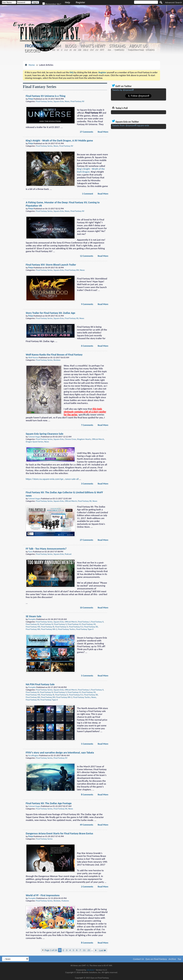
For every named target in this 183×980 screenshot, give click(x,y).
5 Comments (87, 676)
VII (47, 50)
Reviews (57, 360)
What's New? (93, 46)
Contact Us (139, 959)
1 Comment (88, 194)
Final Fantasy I (84, 622)
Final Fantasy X (62, 627)
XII (74, 50)
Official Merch (98, 439)
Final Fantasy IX (48, 627)
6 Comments (87, 346)
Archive (172, 959)
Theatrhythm (136, 50)
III (31, 50)
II (28, 50)
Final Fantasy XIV (72, 270)
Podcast (68, 554)
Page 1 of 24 (51, 950)
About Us (138, 46)
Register (81, 2)
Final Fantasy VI (74, 624)
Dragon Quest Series (34, 442)
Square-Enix (59, 101)
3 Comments (87, 484)
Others (150, 50)
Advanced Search (173, 2)
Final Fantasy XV (77, 101)
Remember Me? (52, 4)
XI (70, 50)
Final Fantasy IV (46, 624)
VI (42, 50)
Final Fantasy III (32, 624)
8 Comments (87, 795)
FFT (102, 50)
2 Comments (87, 887)
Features (65, 901)
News (67, 101)
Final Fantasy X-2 (76, 627)
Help (68, 2)
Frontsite (34, 46)
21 (89, 950)
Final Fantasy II (97, 622)
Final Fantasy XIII (33, 629)
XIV (91, 50)
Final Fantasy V (60, 624)
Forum (54, 46)
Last (103, 950)
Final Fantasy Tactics (67, 629)
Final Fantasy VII (89, 624)
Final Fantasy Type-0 (85, 629)
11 (84, 950)
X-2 (66, 50)
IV (35, 50)
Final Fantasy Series (44, 101)
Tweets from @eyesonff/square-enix (131, 125)
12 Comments (87, 256)
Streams (117, 46)
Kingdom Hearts (84, 439)
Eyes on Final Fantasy (156, 959)
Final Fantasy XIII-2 (49, 629)
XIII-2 (85, 50)
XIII (79, 50)
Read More (103, 132)
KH (109, 50)
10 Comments (87, 608)
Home (32, 65)
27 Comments (87, 132)
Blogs (71, 46)
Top (179, 959)
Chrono (119, 50)
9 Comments (87, 304)
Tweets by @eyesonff (123, 90)
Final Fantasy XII (72, 318)
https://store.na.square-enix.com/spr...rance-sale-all (52, 479)
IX (58, 50)
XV (97, 50)
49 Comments (87, 825)
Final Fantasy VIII (33, 627)
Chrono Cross (70, 439)
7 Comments (87, 425)
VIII (53, 50)
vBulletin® (91, 970)
